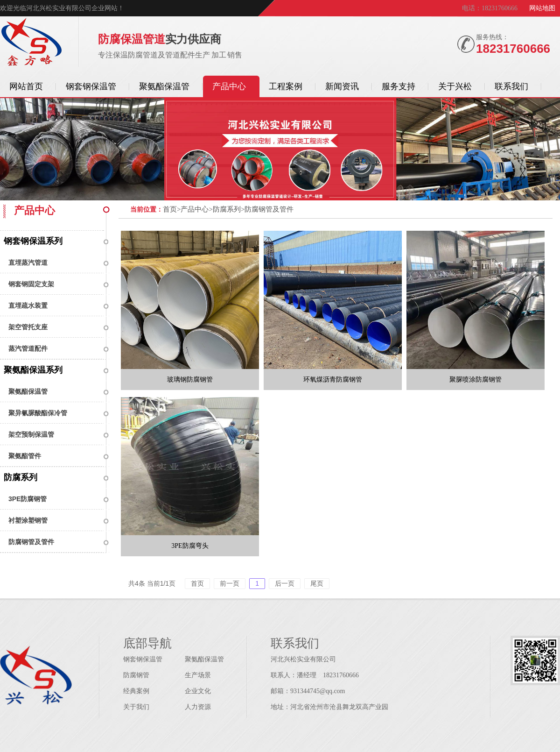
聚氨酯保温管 (28, 391)
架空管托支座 (28, 327)
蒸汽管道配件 (28, 348)
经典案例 (136, 691)
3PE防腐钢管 (28, 499)
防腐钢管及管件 (31, 542)
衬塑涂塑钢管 (28, 520)
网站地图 (542, 8)
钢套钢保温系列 (33, 241)
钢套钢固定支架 (31, 284)
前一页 (230, 583)
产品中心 (195, 209)
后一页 (285, 583)
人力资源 (198, 707)
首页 (170, 209)
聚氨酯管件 (25, 456)
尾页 (317, 583)
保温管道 (31, 43)
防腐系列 (21, 477)
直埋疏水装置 (28, 305)
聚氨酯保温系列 (33, 370)
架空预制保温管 (31, 434)
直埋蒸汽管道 (28, 262)
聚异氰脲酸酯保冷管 (38, 413)
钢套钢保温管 (143, 659)
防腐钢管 (136, 675)
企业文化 (198, 691)
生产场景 (198, 675)
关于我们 (136, 707)
